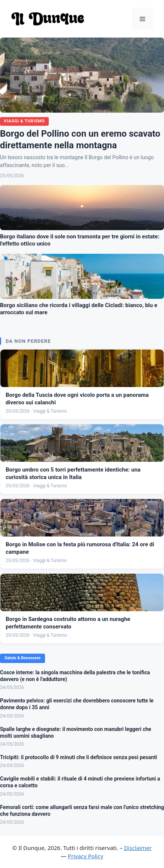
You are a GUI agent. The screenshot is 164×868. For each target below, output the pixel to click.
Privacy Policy (86, 856)
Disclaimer (138, 848)
